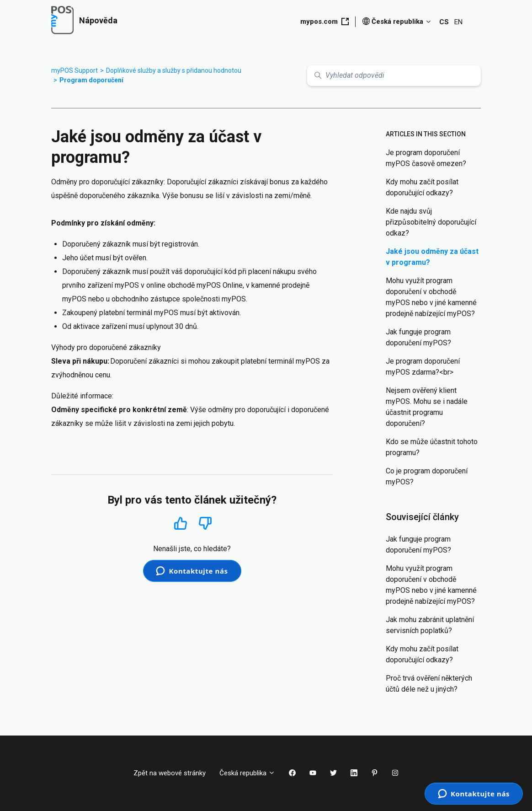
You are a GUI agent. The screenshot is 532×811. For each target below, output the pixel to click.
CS (444, 22)
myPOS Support (74, 70)
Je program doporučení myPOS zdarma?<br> (423, 367)
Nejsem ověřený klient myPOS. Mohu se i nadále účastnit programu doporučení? (427, 407)
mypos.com (325, 21)
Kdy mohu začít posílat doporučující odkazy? (422, 187)
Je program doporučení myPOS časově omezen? (426, 158)
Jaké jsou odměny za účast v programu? (432, 257)
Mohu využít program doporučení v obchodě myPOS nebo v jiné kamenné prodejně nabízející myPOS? (431, 297)
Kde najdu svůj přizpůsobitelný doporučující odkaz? (431, 222)
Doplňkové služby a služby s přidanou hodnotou (174, 70)
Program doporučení (91, 80)
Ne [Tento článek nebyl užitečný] (205, 524)
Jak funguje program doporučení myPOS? (418, 337)
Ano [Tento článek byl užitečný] (180, 523)
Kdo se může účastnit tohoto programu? (432, 447)
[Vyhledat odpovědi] (394, 76)
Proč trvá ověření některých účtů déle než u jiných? (429, 684)
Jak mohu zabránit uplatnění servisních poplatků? (430, 625)
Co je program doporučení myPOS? (427, 476)
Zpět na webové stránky (170, 773)
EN (458, 22)
